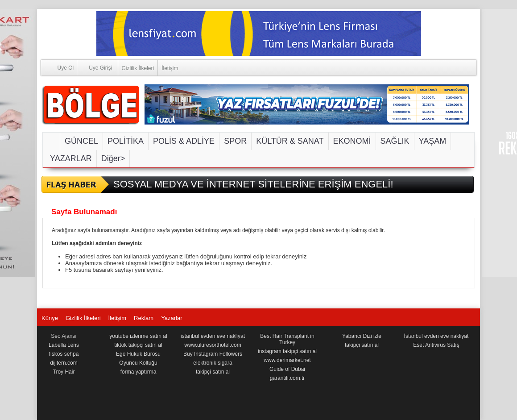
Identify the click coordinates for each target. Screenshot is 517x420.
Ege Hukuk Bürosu (138, 354)
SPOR (235, 141)
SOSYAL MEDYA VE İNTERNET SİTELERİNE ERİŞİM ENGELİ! (253, 184)
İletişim (170, 68)
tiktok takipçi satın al (138, 345)
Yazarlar (172, 318)
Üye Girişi (95, 67)
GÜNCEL (81, 141)
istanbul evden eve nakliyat (213, 336)
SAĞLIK (395, 141)
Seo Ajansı (64, 336)
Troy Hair (64, 372)
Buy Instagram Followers (213, 354)
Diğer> (113, 158)
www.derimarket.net (287, 360)
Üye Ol (58, 67)
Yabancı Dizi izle (362, 336)
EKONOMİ (352, 141)
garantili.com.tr (287, 378)
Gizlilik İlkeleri (138, 68)
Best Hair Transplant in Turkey (287, 339)
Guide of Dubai (287, 369)
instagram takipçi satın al (287, 351)
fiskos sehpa (64, 354)
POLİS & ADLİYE (184, 141)
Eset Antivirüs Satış (436, 345)
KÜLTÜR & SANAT (290, 141)
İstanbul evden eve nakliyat (436, 336)
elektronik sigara (213, 363)
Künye (50, 318)
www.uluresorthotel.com (213, 345)
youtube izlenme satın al (138, 336)
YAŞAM (433, 141)
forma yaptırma (139, 372)
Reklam (144, 318)
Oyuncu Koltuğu (138, 363)
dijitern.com (64, 363)
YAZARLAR (71, 158)
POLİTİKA (126, 141)
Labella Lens (64, 345)
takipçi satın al (213, 372)
